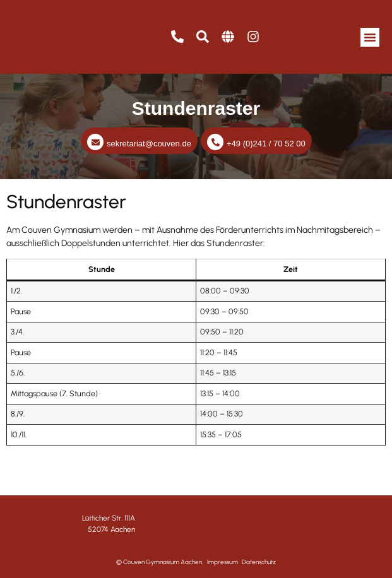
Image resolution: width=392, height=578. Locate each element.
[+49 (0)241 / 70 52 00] (215, 142)
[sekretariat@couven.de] (95, 142)
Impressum (223, 562)
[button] (370, 37)
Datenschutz (259, 562)
